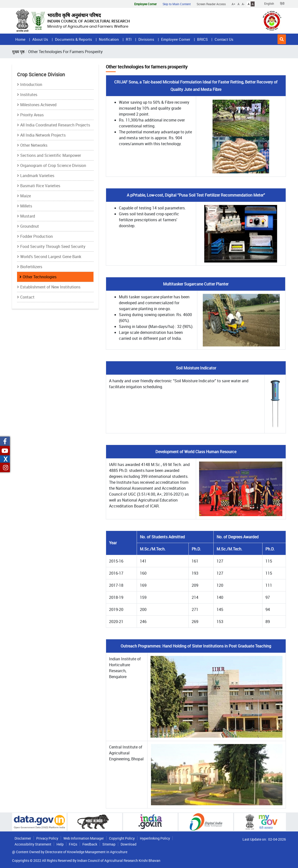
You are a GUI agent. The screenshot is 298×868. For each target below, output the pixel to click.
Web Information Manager (84, 838)
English (269, 3)
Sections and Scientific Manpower (51, 155)
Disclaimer (23, 838)
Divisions (146, 39)
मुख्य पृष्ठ (18, 52)
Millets (26, 206)
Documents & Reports (74, 39)
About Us (40, 39)
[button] (282, 39)
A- (243, 4)
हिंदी (282, 3)
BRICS (202, 39)
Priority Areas (32, 115)
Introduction (31, 84)
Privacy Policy (47, 838)
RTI (129, 39)
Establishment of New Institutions (50, 287)
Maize (26, 196)
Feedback (90, 844)
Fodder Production (37, 236)
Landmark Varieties (37, 176)
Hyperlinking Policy (155, 838)
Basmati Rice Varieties (40, 186)
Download (129, 844)
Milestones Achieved (38, 105)
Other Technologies (40, 277)
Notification (109, 39)
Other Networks (34, 145)
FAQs (73, 844)
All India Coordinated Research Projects (55, 125)
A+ (233, 4)
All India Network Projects (43, 135)
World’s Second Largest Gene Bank (51, 257)
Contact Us (224, 39)
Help (60, 844)
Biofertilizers (31, 267)
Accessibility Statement (33, 844)
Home (20, 39)
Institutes (29, 95)
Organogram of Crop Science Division (53, 165)
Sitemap (109, 844)
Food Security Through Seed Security (53, 246)
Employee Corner (176, 39)
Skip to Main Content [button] (177, 4)
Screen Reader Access (211, 4)
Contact (27, 297)
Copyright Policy (122, 838)
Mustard (28, 216)
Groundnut (30, 226)
